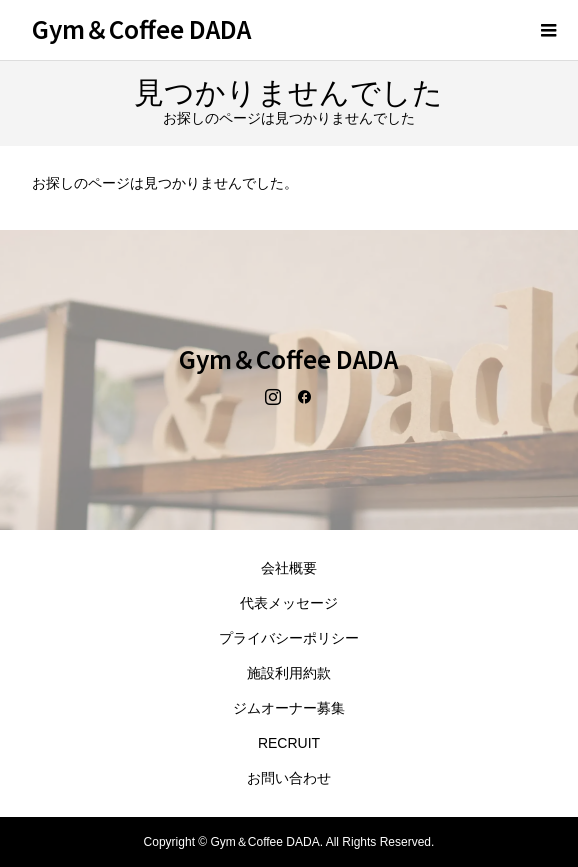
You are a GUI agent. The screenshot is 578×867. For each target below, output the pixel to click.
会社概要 (289, 568)
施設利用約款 (289, 673)
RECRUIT (289, 743)
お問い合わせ (289, 778)
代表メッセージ (289, 603)
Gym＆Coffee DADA (141, 28)
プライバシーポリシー (289, 638)
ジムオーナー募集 (289, 708)
